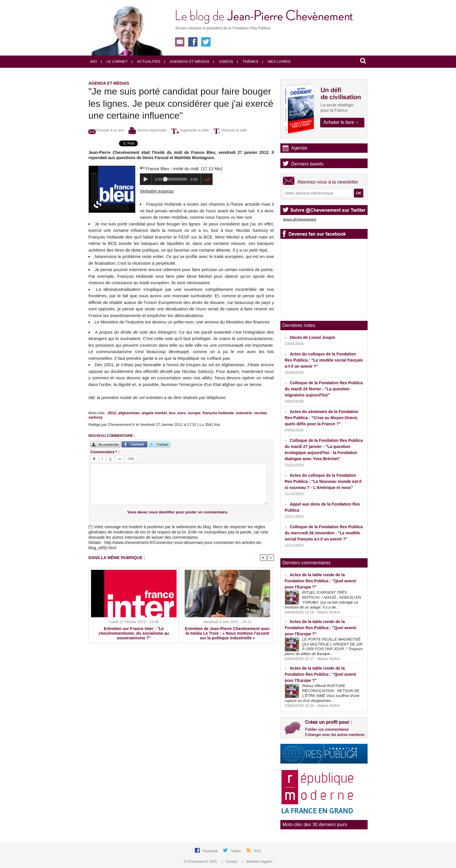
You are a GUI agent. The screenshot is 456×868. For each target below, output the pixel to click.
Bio (94, 62)
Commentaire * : (105, 452)
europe (194, 413)
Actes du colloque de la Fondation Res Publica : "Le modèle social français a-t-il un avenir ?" (324, 360)
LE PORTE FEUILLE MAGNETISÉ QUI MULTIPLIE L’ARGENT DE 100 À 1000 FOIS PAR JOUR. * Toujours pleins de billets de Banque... (324, 647)
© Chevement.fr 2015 (201, 862)
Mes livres (276, 62)
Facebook (211, 851)
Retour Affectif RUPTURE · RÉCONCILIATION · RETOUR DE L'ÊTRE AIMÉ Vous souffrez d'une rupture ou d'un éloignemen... (322, 693)
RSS (258, 851)
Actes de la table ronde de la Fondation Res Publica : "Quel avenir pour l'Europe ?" (320, 581)
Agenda (299, 148)
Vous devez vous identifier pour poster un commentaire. (178, 512)
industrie (244, 413)
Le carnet (114, 62)
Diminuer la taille (230, 130)
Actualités (146, 62)
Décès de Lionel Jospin (313, 337)
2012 (112, 413)
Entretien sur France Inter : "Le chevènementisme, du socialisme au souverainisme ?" (134, 633)
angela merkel (154, 413)
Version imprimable (147, 130)
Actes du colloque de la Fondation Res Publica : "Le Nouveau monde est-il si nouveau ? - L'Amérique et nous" (323, 481)
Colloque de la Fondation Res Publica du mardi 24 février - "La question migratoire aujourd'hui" (324, 389)
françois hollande (218, 413)
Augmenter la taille (190, 130)
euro (181, 413)
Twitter (236, 851)
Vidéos (223, 62)
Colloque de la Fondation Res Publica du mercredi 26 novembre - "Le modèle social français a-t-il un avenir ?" (324, 533)
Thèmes (248, 62)
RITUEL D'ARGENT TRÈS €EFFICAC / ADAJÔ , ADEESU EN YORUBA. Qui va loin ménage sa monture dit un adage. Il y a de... (323, 600)
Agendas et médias (187, 62)
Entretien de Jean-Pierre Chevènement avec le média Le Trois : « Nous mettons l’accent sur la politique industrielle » (227, 633)
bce (172, 413)
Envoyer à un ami (106, 130)
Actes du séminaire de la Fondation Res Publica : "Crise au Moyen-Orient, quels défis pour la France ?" (321, 418)
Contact (230, 862)
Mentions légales (257, 862)
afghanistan (129, 413)
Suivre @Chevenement (300, 219)
